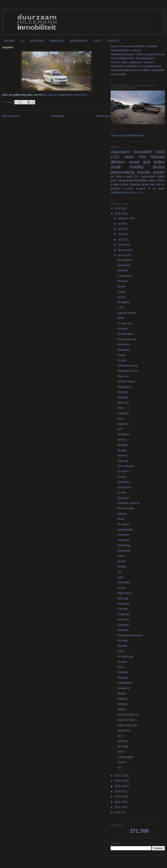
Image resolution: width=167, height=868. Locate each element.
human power (151, 172)
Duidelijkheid (125, 683)
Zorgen (122, 292)
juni (120, 229)
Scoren (122, 297)
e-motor (129, 189)
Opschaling (124, 265)
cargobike (116, 192)
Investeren (124, 350)
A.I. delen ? (124, 471)
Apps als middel (127, 313)
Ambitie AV (124, 688)
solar (152, 180)
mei (120, 234)
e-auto (128, 176)
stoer (129, 157)
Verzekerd (123, 540)
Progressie (124, 614)
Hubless (122, 514)
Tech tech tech (126, 466)
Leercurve (123, 535)
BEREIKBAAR (79, 41)
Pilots (121, 408)
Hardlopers (124, 482)
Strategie (123, 445)
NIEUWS (9, 41)
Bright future (125, 593)
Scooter (122, 360)
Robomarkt (124, 582)
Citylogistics (124, 387)
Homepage (58, 116)
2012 (118, 802)
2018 (118, 214)
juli (120, 224)
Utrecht (122, 561)
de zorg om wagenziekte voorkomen (65, 95)
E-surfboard (124, 276)
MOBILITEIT (57, 41)
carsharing (125, 180)
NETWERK (37, 41)
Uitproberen (124, 731)
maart (122, 245)
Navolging (123, 302)
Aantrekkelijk (125, 530)
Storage (122, 450)
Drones (122, 286)
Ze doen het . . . (127, 323)
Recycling (123, 498)
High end (123, 461)
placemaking (123, 172)
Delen (121, 318)
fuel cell (155, 184)
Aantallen (123, 672)
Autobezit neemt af (128, 503)
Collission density (128, 366)
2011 (118, 807)
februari (123, 250)
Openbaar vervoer (128, 371)
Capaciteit (123, 413)
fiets (119, 176)
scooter (139, 193)
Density (122, 493)
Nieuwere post (11, 116)
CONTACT (114, 41)
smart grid (139, 162)
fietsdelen (140, 180)
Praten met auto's (128, 725)
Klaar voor (123, 376)
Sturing (122, 477)
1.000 (121, 307)
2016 (118, 781)
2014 (118, 791)
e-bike (115, 184)
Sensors (122, 662)
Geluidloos (124, 434)
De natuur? (124, 524)
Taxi (120, 572)
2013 (118, 797)
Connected (124, 551)
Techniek (123, 641)
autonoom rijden (153, 176)
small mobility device (138, 167)
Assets (121, 355)
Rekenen (123, 456)
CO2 (115, 157)
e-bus (125, 184)
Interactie (123, 270)
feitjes (159, 162)
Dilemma (123, 741)
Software (123, 704)
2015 (118, 786)
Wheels (122, 440)
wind (145, 184)
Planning (123, 678)
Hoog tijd (123, 392)
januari (122, 255)
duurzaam (120, 152)
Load (120, 577)
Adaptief (122, 699)
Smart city (123, 403)
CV (23, 41)
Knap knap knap (127, 339)
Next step (123, 598)
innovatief (142, 152)
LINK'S (97, 41)
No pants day (125, 656)
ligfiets (132, 192)
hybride (135, 184)
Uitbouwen (124, 604)
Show (121, 667)
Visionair (122, 609)
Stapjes (122, 693)
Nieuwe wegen (126, 508)
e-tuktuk (140, 189)
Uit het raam (125, 487)
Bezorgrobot (125, 260)
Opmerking (124, 545)
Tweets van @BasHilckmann (128, 136)
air (112, 176)
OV (137, 176)
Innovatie (123, 329)
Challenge (123, 625)
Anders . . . (124, 556)
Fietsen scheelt (126, 381)
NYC (120, 429)
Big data (122, 646)
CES (120, 736)
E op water (156, 189)
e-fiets (160, 180)
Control (122, 762)
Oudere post (103, 116)
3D (119, 768)
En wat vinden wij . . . (130, 715)
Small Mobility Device (130, 635)
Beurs (121, 519)
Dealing (122, 567)
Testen (121, 709)
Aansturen (123, 619)
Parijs (121, 419)
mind (160, 152)
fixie (125, 192)
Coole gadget (125, 757)
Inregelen (123, 398)
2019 (118, 208)
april (121, 239)
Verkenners (124, 344)
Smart (121, 651)
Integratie (123, 630)
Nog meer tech (126, 720)
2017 (118, 776)
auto (114, 180)
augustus (124, 218)
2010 (118, 813)
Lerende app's (126, 334)
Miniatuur (123, 281)
